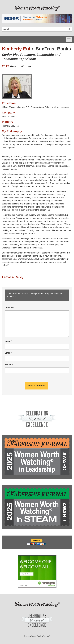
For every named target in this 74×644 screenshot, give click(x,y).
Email (8, 353)
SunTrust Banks (53, 49)
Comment (10, 307)
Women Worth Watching (40, 636)
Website (9, 365)
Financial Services (10, 126)
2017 (6, 66)
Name (8, 341)
